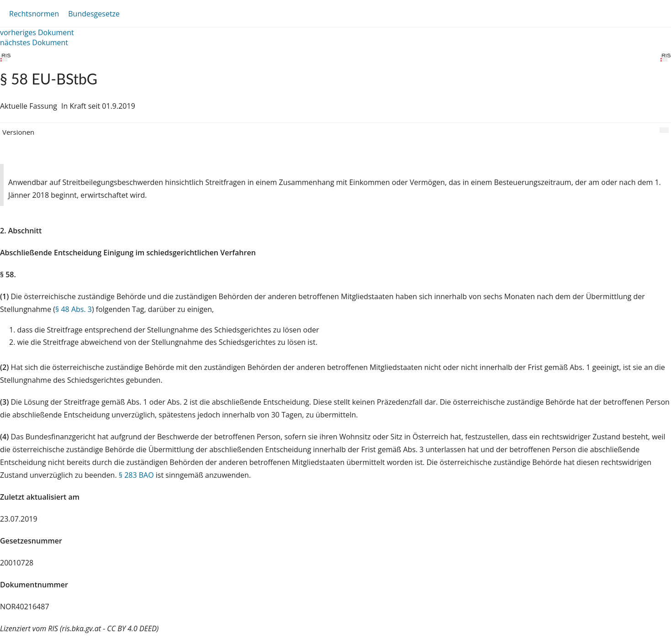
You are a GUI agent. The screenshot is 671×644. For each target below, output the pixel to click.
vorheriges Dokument (37, 32)
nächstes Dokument (34, 42)
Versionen (18, 132)
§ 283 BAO (136, 475)
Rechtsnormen (34, 14)
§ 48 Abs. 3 (74, 309)
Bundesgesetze (94, 14)
